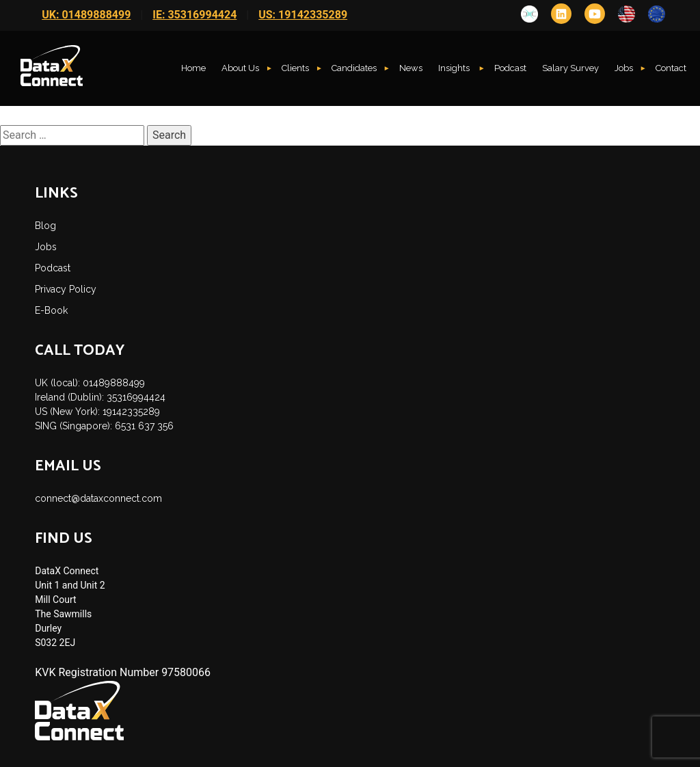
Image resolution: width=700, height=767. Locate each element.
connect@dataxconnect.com (98, 498)
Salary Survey (570, 68)
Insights (455, 68)
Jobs (624, 68)
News (411, 68)
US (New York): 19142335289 (97, 412)
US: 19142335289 (303, 15)
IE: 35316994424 (194, 15)
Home (193, 68)
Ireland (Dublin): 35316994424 (100, 397)
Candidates (354, 68)
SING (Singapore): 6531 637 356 (104, 426)
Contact (671, 68)
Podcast (510, 68)
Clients (295, 68)
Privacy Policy (66, 289)
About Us (240, 68)
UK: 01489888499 (86, 15)
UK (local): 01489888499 (90, 383)
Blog (45, 226)
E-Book (51, 310)
